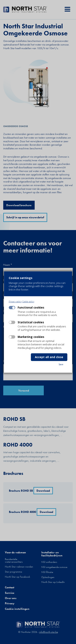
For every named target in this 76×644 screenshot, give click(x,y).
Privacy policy (15, 301)
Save (61, 364)
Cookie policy (28, 301)
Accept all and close (49, 357)
